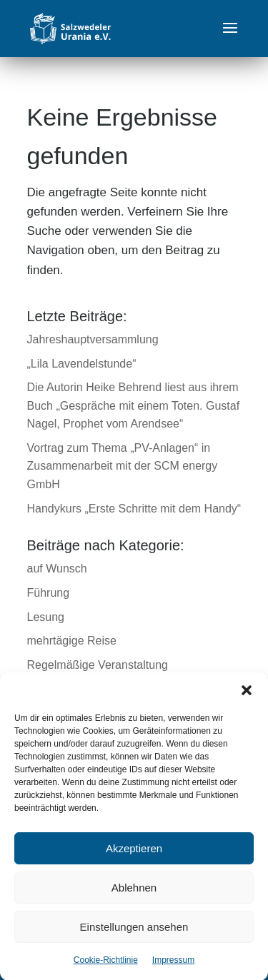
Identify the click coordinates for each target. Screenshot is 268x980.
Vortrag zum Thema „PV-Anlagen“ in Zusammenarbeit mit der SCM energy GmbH (123, 466)
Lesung (46, 617)
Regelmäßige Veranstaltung (98, 665)
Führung (49, 593)
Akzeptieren (134, 858)
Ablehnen (134, 897)
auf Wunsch (57, 569)
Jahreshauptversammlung (93, 339)
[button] (247, 699)
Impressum (173, 969)
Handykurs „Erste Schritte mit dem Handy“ (134, 509)
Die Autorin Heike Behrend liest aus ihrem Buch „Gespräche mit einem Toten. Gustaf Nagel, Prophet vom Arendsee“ (134, 405)
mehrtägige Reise (72, 641)
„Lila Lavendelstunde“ (82, 364)
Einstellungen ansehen (134, 936)
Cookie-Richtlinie (106, 969)
